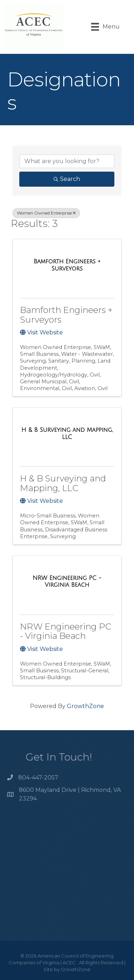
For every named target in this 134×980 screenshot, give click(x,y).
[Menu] (105, 27)
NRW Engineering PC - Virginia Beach (66, 631)
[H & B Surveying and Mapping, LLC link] (67, 433)
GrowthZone (85, 706)
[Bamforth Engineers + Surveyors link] (67, 265)
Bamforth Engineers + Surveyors (66, 315)
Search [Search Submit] (67, 179)
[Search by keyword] (67, 161)
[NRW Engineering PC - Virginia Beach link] (67, 582)
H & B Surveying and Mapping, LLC (63, 483)
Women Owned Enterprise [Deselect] (46, 213)
